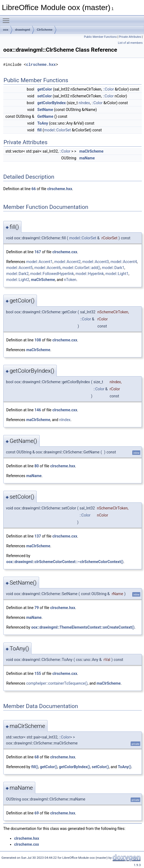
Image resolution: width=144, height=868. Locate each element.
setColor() (100, 767)
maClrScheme (91, 151)
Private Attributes (130, 37)
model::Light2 (18, 280)
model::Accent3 (96, 262)
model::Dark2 (17, 274)
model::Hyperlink (90, 274)
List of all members (130, 43)
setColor (44, 96)
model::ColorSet (57, 130)
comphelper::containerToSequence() (57, 683)
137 (38, 536)
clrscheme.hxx (41, 65)
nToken (70, 280)
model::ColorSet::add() (81, 268)
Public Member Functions (100, 37)
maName (87, 158)
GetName (45, 116)
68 (37, 757)
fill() (35, 767)
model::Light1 (117, 274)
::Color (108, 89)
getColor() (49, 767)
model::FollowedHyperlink (52, 274)
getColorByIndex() (74, 767)
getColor (45, 89)
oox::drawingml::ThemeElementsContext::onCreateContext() (83, 627)
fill (39, 130)
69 (37, 813)
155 (38, 674)
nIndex (84, 103)
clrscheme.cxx (65, 252)
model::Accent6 (47, 268)
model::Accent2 (68, 262)
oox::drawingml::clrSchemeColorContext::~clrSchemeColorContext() (65, 562)
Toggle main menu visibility (7, 18)
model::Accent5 (19, 268)
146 (38, 410)
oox (6, 30)
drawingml (23, 30)
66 (34, 189)
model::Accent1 (39, 262)
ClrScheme (45, 30)
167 (38, 252)
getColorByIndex (51, 103)
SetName (45, 110)
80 (37, 466)
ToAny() (125, 767)
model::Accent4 (124, 262)
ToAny (43, 123)
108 (38, 340)
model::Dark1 (113, 268)
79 (37, 608)
